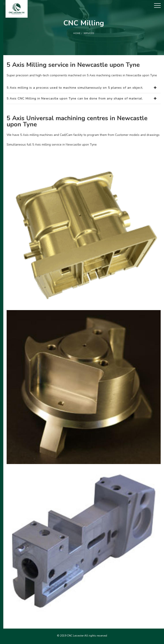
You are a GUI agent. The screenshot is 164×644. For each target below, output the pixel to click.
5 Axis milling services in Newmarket (82, 641)
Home (77, 33)
